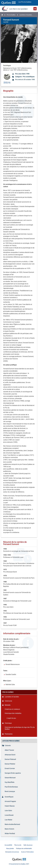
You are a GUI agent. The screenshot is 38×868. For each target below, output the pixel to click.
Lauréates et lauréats (26, 15)
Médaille (8, 705)
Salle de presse (28, 845)
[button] (35, 9)
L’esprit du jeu (11, 718)
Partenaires (9, 734)
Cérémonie (8, 701)
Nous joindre (10, 848)
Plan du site (18, 845)
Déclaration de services (12, 852)
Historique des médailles (13, 713)
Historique (8, 723)
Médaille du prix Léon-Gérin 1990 (7, 83)
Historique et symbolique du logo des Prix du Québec (20, 728)
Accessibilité (8, 845)
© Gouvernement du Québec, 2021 (19, 864)
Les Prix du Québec (25, 2)
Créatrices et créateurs (12, 709)
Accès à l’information (28, 852)
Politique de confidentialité (24, 848)
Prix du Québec (11, 15)
